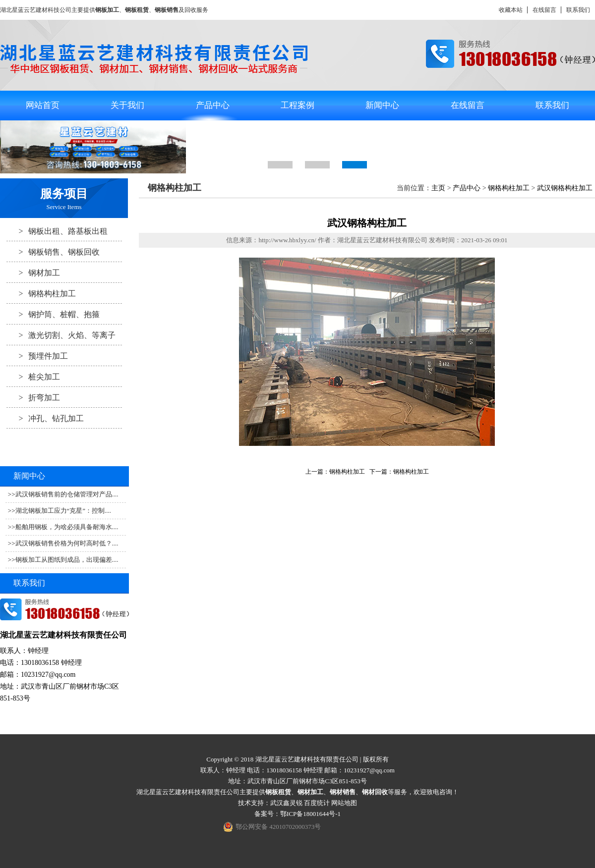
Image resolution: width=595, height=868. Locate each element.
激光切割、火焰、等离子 (61, 335)
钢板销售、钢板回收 (53, 252)
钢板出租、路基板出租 (57, 231)
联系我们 (578, 10)
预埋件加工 (37, 356)
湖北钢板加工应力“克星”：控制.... (63, 511)
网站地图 (344, 803)
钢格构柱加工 (41, 293)
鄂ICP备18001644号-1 (310, 814)
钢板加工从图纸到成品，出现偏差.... (67, 560)
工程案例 (297, 105)
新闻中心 (382, 105)
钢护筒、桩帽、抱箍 (53, 314)
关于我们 (127, 105)
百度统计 (317, 803)
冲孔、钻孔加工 (45, 418)
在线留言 (544, 10)
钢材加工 (33, 272)
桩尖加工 (33, 377)
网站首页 (43, 105)
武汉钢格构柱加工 (565, 188)
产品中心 (213, 105)
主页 (438, 188)
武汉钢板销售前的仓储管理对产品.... (67, 494)
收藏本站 (511, 10)
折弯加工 (33, 397)
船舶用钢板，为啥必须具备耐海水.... (67, 527)
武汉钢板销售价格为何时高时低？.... (67, 543)
